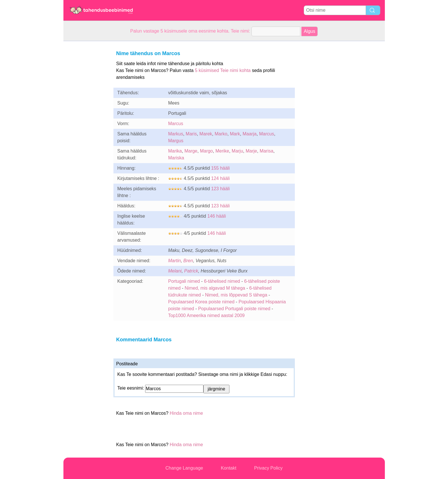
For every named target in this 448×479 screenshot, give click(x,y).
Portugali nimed (184, 281)
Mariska (176, 158)
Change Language (184, 468)
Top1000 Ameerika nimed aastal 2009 (207, 315)
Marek (206, 134)
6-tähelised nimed (223, 281)
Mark (235, 134)
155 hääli (220, 168)
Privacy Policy (268, 468)
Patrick (191, 271)
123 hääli (220, 189)
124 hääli (220, 178)
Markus (176, 134)
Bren (188, 261)
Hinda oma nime (186, 413)
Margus (176, 141)
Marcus (176, 124)
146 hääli (217, 216)
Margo (206, 151)
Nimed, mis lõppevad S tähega (236, 295)
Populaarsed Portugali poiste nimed (234, 309)
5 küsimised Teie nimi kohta (223, 70)
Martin (175, 261)
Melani (175, 271)
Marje (251, 151)
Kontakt (229, 468)
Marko (221, 134)
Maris (191, 134)
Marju (237, 151)
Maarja (250, 134)
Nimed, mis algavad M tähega (215, 288)
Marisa (267, 151)
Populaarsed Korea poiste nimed (201, 302)
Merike (222, 151)
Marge (191, 151)
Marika (175, 151)
